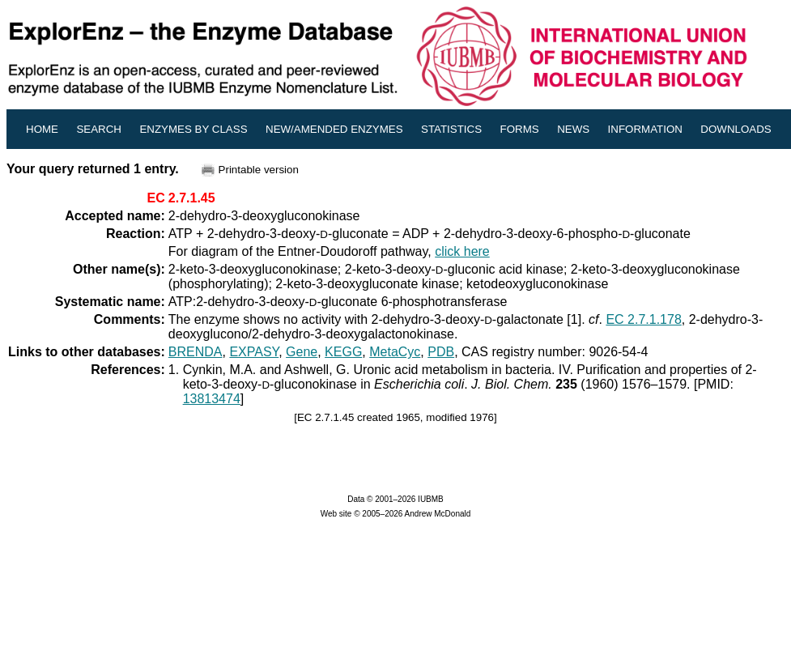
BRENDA (196, 352)
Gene (302, 352)
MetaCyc (395, 352)
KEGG (343, 352)
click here (462, 251)
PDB (441, 352)
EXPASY (254, 352)
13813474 (212, 399)
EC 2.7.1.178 (643, 319)
